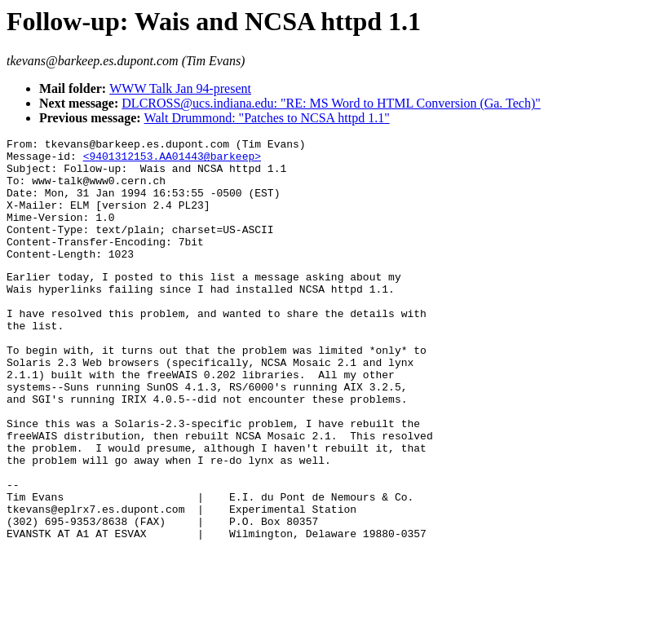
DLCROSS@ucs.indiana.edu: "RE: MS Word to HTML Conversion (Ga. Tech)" (331, 103)
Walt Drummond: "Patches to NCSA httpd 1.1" (267, 118)
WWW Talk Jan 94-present (180, 88)
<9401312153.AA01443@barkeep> (172, 161)
